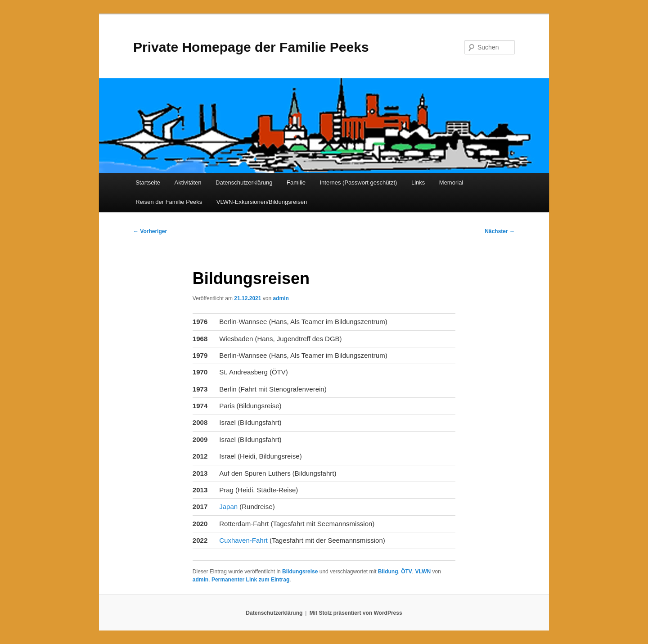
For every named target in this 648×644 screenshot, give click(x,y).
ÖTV (407, 572)
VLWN (423, 572)
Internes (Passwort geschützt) (358, 182)
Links (418, 182)
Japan (229, 507)
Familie (296, 182)
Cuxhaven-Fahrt (243, 540)
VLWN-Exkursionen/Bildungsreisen (262, 202)
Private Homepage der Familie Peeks (251, 47)
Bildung (388, 572)
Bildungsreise (300, 572)
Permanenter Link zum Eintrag (250, 580)
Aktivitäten (188, 182)
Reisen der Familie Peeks (169, 202)
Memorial (451, 182)
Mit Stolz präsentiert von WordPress (356, 613)
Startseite (148, 182)
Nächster (500, 231)
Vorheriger (150, 231)
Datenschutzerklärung (244, 182)
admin (281, 298)
